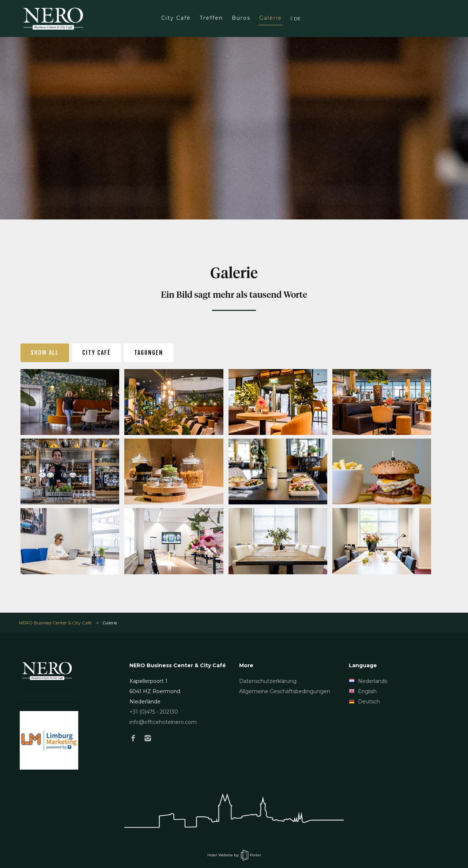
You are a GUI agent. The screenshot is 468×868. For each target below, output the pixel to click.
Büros (241, 18)
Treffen (211, 18)
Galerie (271, 18)
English (363, 691)
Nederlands (368, 681)
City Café (176, 18)
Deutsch (364, 702)
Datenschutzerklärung (268, 681)
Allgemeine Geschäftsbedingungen (285, 691)
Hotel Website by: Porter (234, 855)
